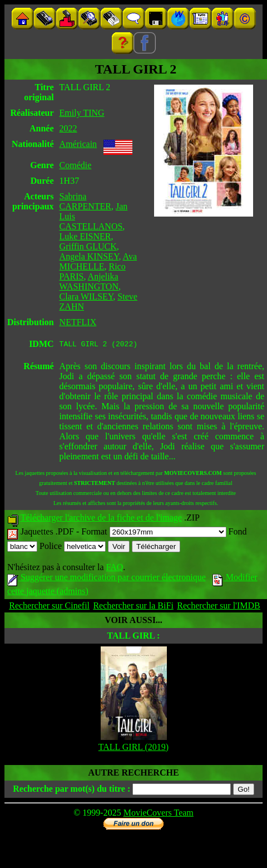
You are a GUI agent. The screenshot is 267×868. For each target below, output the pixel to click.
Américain (78, 144)
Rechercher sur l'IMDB (219, 607)
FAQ (114, 569)
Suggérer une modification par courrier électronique (107, 579)
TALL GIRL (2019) (133, 749)
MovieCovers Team (159, 814)
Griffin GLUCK (88, 246)
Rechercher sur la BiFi (133, 607)
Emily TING (82, 113)
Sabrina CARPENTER (85, 201)
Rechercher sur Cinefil (49, 607)
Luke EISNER (85, 236)
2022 (68, 128)
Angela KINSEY (89, 256)
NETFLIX (78, 322)
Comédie (76, 165)
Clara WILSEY (86, 296)
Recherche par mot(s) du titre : (71, 790)
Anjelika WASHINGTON (89, 281)
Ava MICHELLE (98, 261)
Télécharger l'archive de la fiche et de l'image (101, 519)
